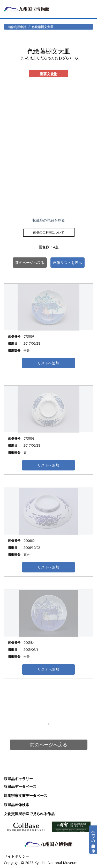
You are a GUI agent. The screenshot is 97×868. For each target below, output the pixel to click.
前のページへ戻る (49, 744)
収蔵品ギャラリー (18, 779)
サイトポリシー (17, 856)
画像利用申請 (17, 27)
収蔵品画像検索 (17, 805)
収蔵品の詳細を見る (49, 220)
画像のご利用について (49, 232)
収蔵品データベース (20, 786)
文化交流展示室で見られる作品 (29, 814)
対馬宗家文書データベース (26, 795)
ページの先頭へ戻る (93, 840)
